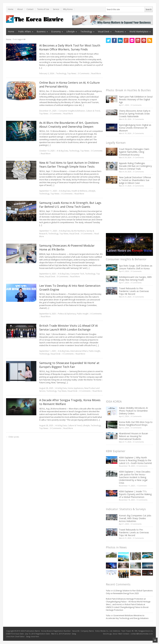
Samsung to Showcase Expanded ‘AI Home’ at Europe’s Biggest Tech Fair (69, 365)
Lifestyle (70, 31)
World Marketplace (139, 31)
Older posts (12, 437)
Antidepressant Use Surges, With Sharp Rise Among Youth (135, 278)
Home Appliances (76, 388)
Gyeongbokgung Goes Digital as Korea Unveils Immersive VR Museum (135, 128)
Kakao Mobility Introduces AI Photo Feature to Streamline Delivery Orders (133, 411)
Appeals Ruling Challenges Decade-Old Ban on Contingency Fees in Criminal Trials (135, 166)
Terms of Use (43, 9)
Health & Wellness (79, 191)
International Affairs (79, 351)
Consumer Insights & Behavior (72, 111)
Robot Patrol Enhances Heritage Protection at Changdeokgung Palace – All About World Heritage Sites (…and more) (128, 602)
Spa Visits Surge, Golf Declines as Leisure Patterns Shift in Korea (136, 267)
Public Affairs (25, 31)
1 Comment (142, 486)
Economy (56, 31)
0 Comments (136, 105)
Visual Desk (104, 31)
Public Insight (83, 314)
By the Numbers (78, 231)
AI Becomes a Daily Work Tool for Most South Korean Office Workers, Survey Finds (70, 47)
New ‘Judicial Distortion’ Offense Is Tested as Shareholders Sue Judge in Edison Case (135, 180)
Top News (72, 73)
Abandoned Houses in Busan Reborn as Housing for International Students (133, 436)
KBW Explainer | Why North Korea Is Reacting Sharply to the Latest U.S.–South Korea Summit (135, 460)
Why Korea (68, 9)
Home (11, 9)
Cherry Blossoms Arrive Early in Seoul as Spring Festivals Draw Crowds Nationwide (135, 114)
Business (41, 31)
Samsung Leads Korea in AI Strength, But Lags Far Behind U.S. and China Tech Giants (70, 205)
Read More (96, 73)
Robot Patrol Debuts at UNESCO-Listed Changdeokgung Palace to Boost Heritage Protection (127, 607)
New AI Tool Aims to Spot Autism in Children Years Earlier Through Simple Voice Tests (69, 165)
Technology (86, 31)
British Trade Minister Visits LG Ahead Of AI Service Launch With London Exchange (68, 328)
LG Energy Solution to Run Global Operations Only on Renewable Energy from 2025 (129, 592)
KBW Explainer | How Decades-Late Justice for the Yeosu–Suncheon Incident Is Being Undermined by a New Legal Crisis (135, 477)
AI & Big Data (62, 151)
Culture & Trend (93, 111)
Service (56, 9)
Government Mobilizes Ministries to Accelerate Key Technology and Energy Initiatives (127, 617)
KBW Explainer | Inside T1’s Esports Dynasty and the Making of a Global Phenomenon (135, 494)
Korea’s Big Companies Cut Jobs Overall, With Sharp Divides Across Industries (135, 518)
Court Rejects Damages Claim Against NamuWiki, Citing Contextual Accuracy (134, 152)
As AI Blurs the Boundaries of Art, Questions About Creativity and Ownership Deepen (69, 125)
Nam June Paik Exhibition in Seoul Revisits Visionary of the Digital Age (136, 99)
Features (119, 31)
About (20, 9)
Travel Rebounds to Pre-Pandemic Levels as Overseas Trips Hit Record (134, 291)
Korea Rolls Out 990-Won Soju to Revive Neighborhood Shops (136, 423)
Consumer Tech (77, 274)
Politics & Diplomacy (67, 314)
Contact (30, 9)
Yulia (108, 591)
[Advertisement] (129, 67)
